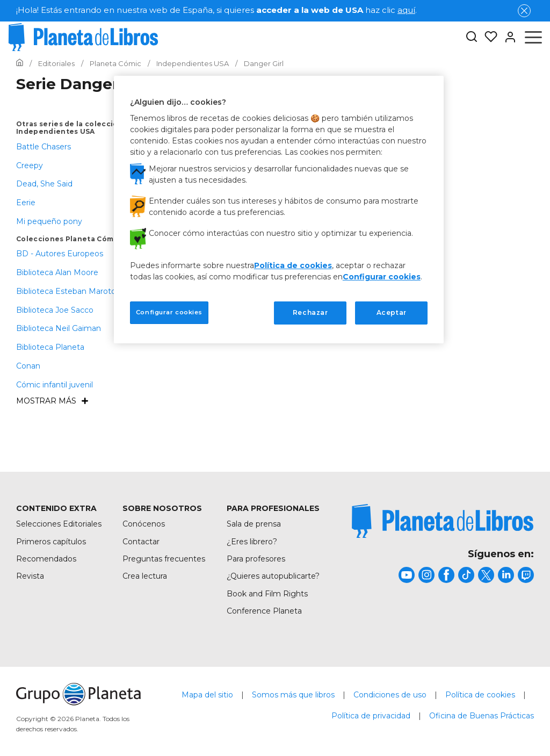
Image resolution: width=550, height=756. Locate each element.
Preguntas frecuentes (164, 559)
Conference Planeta (264, 611)
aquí (406, 10)
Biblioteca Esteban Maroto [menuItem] (66, 291)
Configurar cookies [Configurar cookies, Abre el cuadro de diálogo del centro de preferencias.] (169, 312)
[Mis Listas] (488, 37)
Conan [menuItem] (28, 366)
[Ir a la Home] (20, 63)
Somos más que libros (293, 695)
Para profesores (256, 559)
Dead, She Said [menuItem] (44, 184)
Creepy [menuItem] (30, 165)
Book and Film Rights (267, 594)
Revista (30, 576)
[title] (443, 521)
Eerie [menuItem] (26, 203)
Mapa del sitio (207, 695)
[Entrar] (507, 37)
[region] (279, 210)
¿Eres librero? (252, 542)
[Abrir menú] (533, 37)
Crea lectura (145, 576)
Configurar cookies (382, 277)
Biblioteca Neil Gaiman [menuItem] (59, 328)
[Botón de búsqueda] (472, 37)
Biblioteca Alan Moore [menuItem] (57, 272)
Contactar (141, 542)
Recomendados (46, 559)
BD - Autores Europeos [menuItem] (60, 254)
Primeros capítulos (51, 542)
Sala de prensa (254, 524)
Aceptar (392, 312)
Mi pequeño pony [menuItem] (49, 221)
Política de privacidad (371, 716)
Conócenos (144, 524)
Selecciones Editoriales (59, 524)
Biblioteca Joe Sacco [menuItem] (55, 310)
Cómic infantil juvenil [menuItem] (55, 385)
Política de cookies (480, 695)
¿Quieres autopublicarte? (273, 576)
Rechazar (310, 312)
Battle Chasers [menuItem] (44, 147)
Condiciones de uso (390, 695)
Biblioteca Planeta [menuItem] (50, 347)
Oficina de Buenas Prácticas (482, 716)
